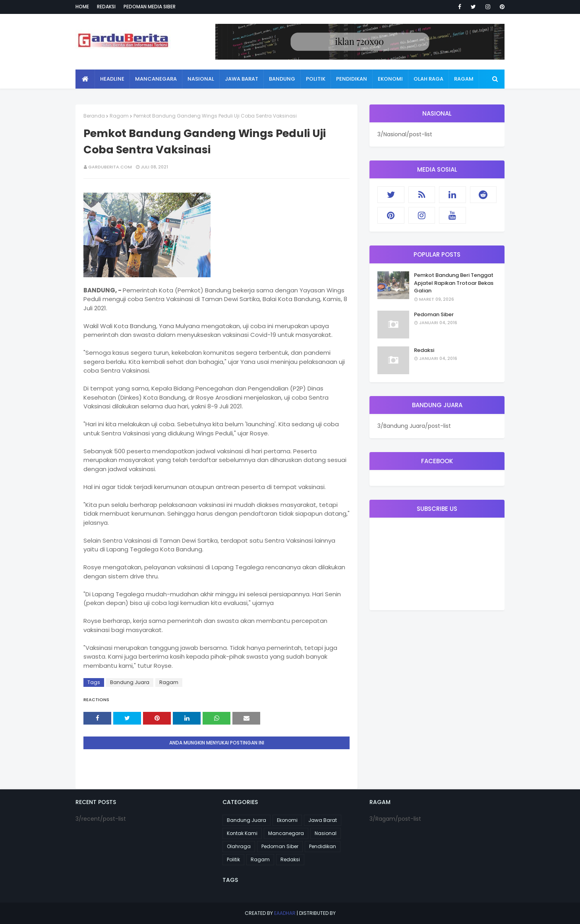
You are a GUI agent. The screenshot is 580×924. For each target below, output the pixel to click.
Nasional (326, 833)
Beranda (94, 116)
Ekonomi (287, 820)
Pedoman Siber (434, 314)
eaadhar (285, 913)
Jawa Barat (323, 820)
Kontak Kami (242, 833)
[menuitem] (85, 79)
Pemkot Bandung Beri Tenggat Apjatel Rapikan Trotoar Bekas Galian (454, 283)
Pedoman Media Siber (150, 7)
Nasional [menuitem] (201, 79)
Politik (233, 859)
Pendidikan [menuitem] (352, 79)
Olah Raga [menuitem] (428, 79)
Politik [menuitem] (316, 79)
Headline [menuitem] (112, 79)
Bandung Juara (130, 682)
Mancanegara (286, 833)
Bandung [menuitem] (282, 79)
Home (82, 7)
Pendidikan (323, 846)
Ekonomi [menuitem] (390, 79)
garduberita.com (110, 167)
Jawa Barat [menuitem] (242, 79)
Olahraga (239, 846)
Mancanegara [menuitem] (156, 79)
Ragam (119, 116)
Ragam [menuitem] (464, 79)
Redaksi (106, 7)
